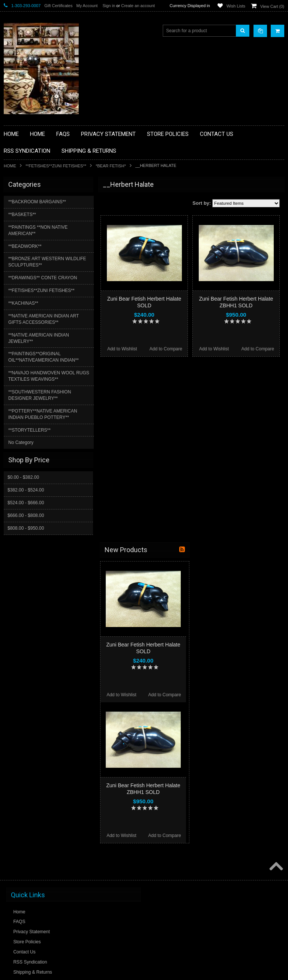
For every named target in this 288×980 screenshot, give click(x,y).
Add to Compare (166, 349)
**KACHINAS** (23, 303)
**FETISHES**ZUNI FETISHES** (56, 166)
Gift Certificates (58, 6)
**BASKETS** (22, 214)
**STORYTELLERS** (29, 430)
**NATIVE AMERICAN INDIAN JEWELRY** (39, 338)
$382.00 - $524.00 (26, 490)
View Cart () (272, 6)
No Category (21, 442)
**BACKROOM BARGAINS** (37, 202)
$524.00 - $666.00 (26, 503)
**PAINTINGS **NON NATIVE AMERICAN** (38, 230)
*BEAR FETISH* (111, 166)
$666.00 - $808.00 (26, 515)
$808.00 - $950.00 (26, 528)
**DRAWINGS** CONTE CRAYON (43, 278)
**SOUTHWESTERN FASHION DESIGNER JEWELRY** (40, 395)
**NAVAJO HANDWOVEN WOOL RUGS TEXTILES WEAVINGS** (49, 376)
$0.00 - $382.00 (23, 477)
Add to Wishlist (122, 349)
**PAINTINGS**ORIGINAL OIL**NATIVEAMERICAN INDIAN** (43, 357)
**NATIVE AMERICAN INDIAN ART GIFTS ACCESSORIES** (43, 319)
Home (10, 166)
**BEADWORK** (25, 246)
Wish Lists (236, 6)
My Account (87, 6)
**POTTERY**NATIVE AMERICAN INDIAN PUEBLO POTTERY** (43, 414)
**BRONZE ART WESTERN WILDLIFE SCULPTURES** (47, 262)
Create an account (138, 6)
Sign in (109, 6)
